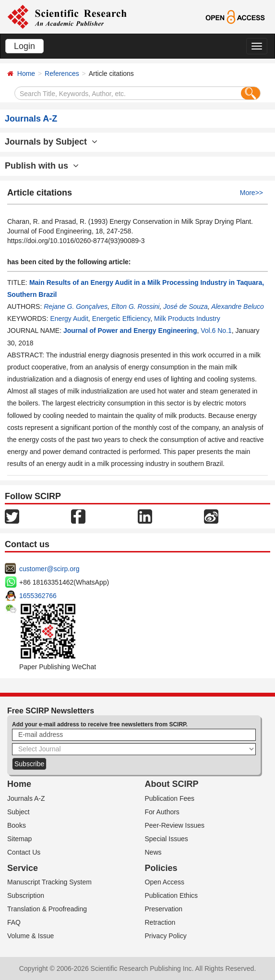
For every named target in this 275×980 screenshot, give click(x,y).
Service (23, 868)
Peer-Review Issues (175, 825)
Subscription (26, 895)
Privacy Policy (166, 936)
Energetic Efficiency (121, 318)
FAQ (14, 922)
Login (24, 46)
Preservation (164, 909)
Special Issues (167, 839)
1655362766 (38, 596)
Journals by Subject (51, 142)
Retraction (160, 922)
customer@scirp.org (49, 569)
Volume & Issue (30, 936)
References (62, 73)
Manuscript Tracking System (49, 882)
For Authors (162, 812)
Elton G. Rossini (135, 306)
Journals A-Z (26, 798)
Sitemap (19, 839)
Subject (18, 812)
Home (26, 73)
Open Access (165, 882)
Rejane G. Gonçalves (76, 306)
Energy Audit (69, 318)
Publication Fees (170, 798)
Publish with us (42, 166)
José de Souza (185, 306)
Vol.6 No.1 (216, 331)
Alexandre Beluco (238, 306)
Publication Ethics (172, 895)
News (153, 852)
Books (17, 825)
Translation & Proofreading (47, 909)
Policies (161, 868)
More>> (251, 193)
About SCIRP (172, 784)
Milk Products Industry (187, 318)
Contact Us (24, 852)
